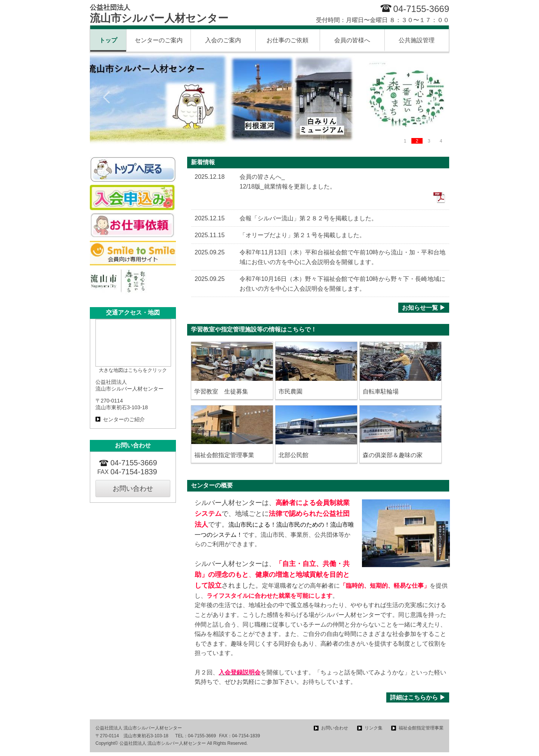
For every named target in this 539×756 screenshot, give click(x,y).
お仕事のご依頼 (287, 40)
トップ (108, 40)
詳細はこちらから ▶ (418, 697)
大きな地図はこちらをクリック (133, 370)
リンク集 (374, 728)
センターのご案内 (159, 40)
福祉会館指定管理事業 (421, 728)
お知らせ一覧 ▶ (424, 308)
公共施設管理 (417, 40)
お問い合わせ (133, 489)
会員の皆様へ (352, 40)
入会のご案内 (223, 40)
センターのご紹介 (124, 419)
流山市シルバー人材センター (159, 14)
